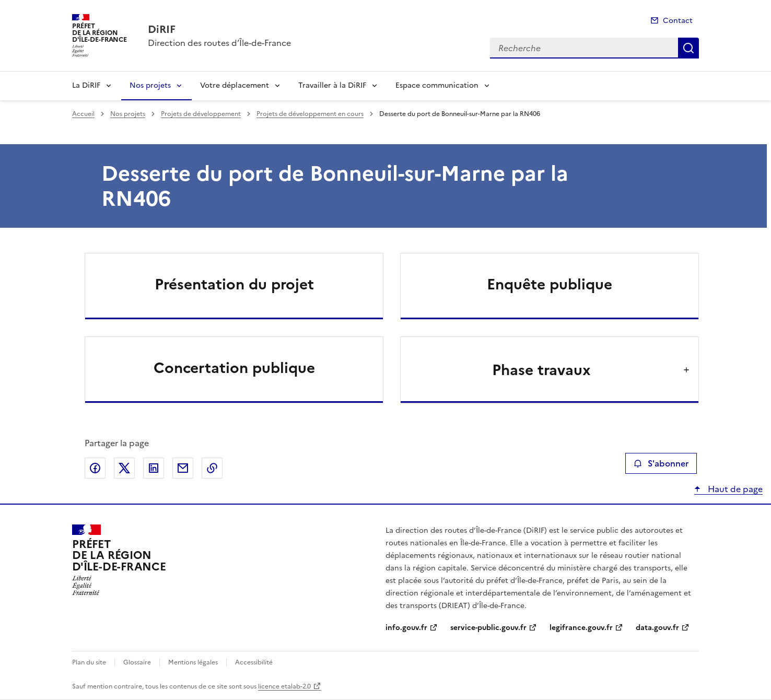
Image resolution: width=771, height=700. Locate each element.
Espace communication (437, 85)
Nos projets (150, 85)
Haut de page (734, 489)
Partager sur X (124, 468)
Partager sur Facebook (95, 468)
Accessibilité (254, 662)
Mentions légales (193, 662)
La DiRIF (86, 85)
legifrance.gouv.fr (581, 628)
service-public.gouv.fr (488, 628)
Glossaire (137, 662)
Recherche (688, 48)
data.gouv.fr (657, 628)
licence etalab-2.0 (284, 686)
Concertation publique (234, 368)
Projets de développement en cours (310, 114)
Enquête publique (550, 284)
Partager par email (183, 468)
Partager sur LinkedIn (154, 468)
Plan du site (89, 662)
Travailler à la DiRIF (332, 85)
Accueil (83, 114)
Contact (678, 21)
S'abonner (661, 463)
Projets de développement (201, 114)
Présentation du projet (234, 284)
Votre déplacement (235, 85)
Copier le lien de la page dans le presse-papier (212, 468)
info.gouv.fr (406, 628)
